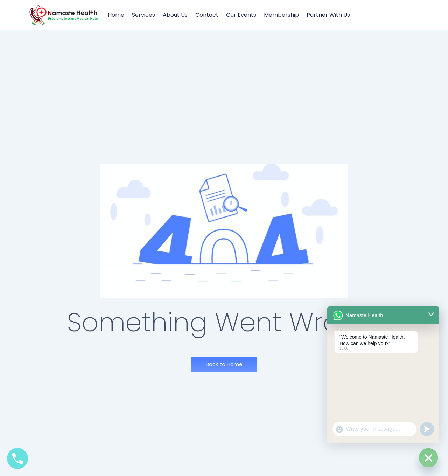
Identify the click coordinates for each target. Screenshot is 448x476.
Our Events (241, 15)
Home (116, 15)
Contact (207, 15)
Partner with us (328, 15)
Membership (281, 15)
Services (143, 15)
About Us (175, 15)
